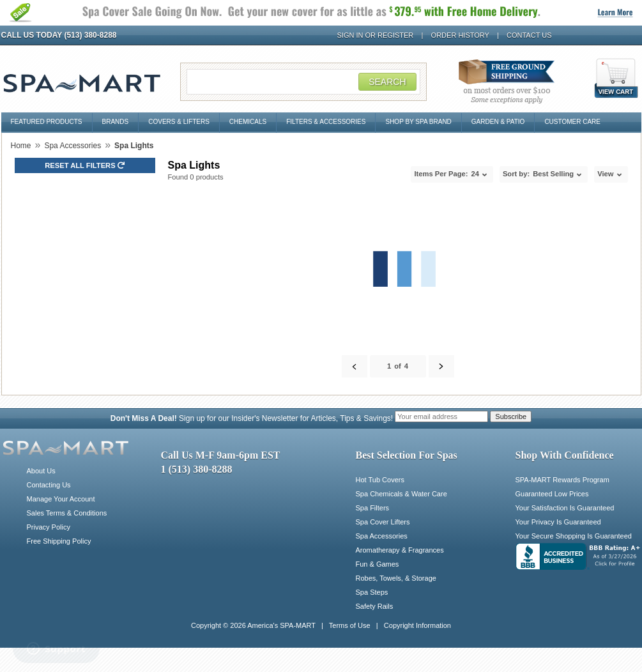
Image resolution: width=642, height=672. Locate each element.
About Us (41, 471)
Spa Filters (373, 508)
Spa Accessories (73, 146)
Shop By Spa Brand (418, 122)
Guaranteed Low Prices (552, 494)
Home (21, 146)
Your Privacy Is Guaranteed (558, 522)
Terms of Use (350, 625)
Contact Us (529, 35)
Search (387, 82)
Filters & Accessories (326, 122)
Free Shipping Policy (59, 541)
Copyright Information (417, 625)
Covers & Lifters (179, 122)
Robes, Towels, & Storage (396, 578)
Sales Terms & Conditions (67, 513)
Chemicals (248, 122)
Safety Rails (375, 606)
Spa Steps (372, 592)
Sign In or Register (376, 35)
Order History (460, 35)
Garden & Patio (498, 122)
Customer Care (572, 122)
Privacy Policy (49, 527)
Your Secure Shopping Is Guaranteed (574, 536)
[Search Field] (303, 82)
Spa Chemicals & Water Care (401, 494)
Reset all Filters (85, 165)
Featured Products (47, 122)
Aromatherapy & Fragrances (400, 550)
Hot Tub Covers (380, 480)
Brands (116, 122)
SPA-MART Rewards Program (562, 480)
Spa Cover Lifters (383, 522)
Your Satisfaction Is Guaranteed (565, 508)
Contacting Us (49, 485)
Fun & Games (378, 564)
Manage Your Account (61, 499)
